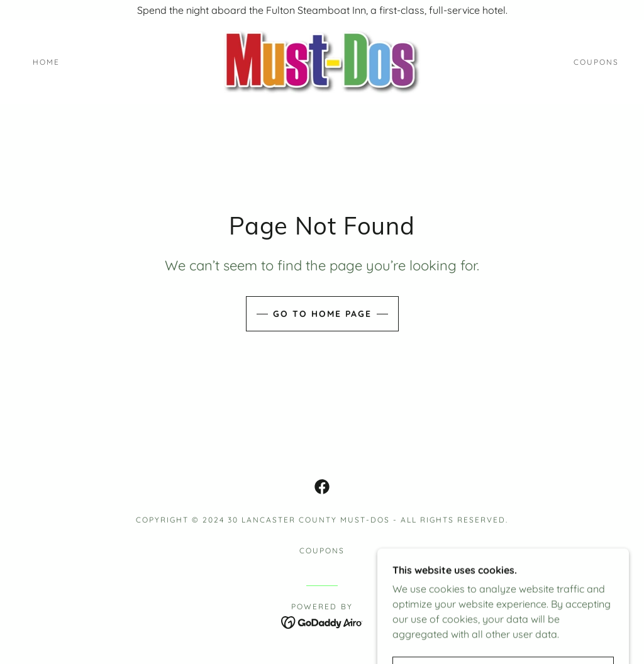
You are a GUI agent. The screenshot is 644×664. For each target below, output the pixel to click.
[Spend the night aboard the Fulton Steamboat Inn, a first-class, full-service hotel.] (322, 10)
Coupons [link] (596, 62)
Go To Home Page (322, 314)
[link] (322, 61)
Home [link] (46, 62)
